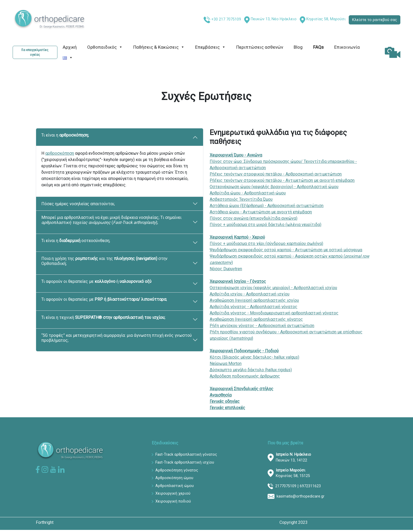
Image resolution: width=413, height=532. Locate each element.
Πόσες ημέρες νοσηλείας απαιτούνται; (78, 204)
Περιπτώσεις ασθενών (260, 47)
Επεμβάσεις (210, 47)
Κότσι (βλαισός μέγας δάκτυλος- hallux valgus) (254, 357)
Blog (298, 47)
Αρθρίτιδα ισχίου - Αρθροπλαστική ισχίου (250, 294)
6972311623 (310, 486)
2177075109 (286, 486)
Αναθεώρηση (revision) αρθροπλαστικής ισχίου (254, 300)
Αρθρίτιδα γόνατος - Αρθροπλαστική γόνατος (254, 307)
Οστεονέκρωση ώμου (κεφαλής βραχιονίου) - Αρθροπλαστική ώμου (274, 187)
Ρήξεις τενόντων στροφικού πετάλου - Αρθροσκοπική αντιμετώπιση (276, 174)
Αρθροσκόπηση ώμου (174, 478)
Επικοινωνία (347, 47)
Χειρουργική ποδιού (173, 501)
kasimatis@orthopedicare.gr (301, 496)
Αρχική (70, 47)
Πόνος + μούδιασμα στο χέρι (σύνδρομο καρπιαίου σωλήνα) (266, 244)
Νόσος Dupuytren (226, 269)
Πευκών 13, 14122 (293, 457)
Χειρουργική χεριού (173, 493)
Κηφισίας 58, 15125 (293, 473)
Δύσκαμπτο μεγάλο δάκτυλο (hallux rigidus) (251, 370)
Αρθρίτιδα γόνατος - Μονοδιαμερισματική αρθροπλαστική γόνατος (274, 313)
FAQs (318, 47)
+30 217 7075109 (226, 19)
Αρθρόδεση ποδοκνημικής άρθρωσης (245, 376)
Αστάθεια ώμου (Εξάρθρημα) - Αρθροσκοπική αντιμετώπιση (267, 206)
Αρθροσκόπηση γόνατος (177, 470)
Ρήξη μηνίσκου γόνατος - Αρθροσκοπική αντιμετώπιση (262, 326)
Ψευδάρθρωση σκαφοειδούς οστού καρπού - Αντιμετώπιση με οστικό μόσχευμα (286, 250)
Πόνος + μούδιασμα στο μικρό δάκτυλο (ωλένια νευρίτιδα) (265, 225)
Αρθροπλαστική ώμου (175, 486)
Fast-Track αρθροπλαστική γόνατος (186, 455)
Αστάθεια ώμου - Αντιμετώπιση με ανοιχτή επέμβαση (261, 212)
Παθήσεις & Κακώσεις (159, 47)
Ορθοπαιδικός (105, 47)
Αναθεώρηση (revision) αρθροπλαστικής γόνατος (256, 319)
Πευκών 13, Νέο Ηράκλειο (274, 19)
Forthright (45, 522)
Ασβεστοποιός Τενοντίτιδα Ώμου (241, 199)
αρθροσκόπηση (60, 153)
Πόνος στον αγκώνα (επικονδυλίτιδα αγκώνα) (254, 218)
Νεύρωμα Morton (226, 363)
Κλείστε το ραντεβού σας (375, 20)
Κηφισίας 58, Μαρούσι (326, 19)
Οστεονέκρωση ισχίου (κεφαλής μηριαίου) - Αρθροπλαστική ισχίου (273, 288)
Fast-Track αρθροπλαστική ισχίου (185, 462)
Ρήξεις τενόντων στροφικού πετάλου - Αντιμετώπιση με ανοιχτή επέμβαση (282, 180)
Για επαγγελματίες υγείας (35, 52)
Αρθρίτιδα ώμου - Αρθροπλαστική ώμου (248, 193)
